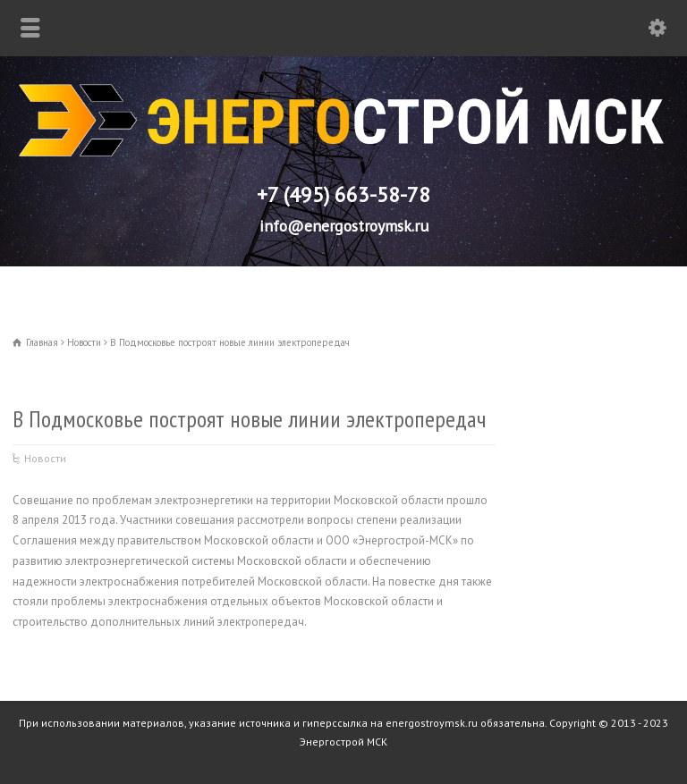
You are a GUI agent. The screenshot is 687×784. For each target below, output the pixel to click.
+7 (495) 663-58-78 (343, 194)
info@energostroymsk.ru (344, 226)
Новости (45, 458)
